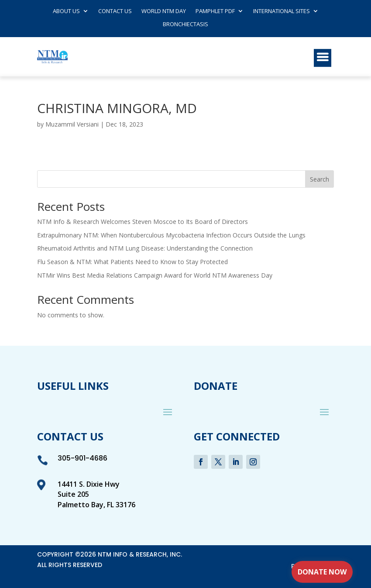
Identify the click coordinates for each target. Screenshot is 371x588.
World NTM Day (164, 11)
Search (319, 179)
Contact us (115, 11)
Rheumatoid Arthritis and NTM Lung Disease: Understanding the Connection (145, 248)
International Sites (282, 11)
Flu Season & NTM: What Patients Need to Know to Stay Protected (132, 262)
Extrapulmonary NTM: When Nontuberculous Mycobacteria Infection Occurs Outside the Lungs (171, 235)
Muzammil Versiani (72, 124)
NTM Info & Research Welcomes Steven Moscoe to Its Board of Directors (143, 222)
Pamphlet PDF (215, 11)
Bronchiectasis (185, 24)
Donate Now (322, 572)
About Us (66, 11)
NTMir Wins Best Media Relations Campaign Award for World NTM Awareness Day (155, 275)
